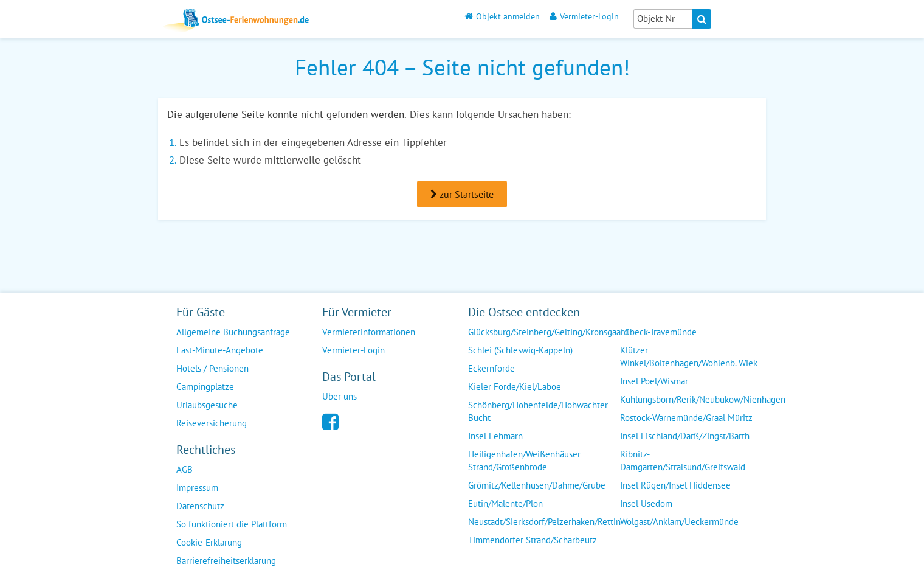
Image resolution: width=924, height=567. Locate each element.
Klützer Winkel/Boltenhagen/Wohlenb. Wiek (689, 357)
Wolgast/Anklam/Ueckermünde (679, 522)
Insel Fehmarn (495, 436)
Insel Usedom (646, 503)
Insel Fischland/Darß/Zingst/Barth (685, 436)
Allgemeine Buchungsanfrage (233, 332)
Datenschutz (200, 506)
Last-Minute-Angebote (220, 350)
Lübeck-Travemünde (658, 332)
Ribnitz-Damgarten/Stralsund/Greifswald (683, 461)
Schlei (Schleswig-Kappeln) (520, 350)
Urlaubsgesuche (207, 405)
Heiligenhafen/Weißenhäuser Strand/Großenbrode (524, 461)
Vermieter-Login (584, 16)
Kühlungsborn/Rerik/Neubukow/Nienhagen (703, 399)
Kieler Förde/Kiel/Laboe (515, 387)
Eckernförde (491, 368)
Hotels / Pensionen (212, 368)
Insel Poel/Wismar (654, 381)
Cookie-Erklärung (209, 542)
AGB (184, 469)
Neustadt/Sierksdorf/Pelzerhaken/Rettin (544, 522)
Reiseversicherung (212, 423)
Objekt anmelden (502, 16)
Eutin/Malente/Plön (505, 503)
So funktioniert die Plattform (232, 524)
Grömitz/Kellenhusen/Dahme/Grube (537, 485)
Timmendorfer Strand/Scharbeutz (533, 540)
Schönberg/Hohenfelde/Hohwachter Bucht (538, 411)
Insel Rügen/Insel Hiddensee (675, 485)
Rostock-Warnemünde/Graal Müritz (686, 418)
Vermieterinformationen (369, 332)
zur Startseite (462, 194)
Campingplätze (205, 387)
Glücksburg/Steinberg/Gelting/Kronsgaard (548, 332)
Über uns (340, 396)
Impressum (197, 488)
